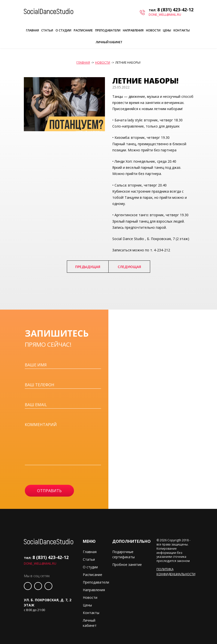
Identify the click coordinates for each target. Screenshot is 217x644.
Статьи (47, 30)
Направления (133, 30)
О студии (63, 30)
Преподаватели (108, 30)
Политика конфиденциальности (176, 572)
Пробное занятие (127, 565)
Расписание (83, 30)
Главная (32, 30)
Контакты (182, 30)
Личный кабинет (109, 42)
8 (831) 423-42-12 (175, 10)
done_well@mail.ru (165, 14)
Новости (153, 30)
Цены (167, 30)
